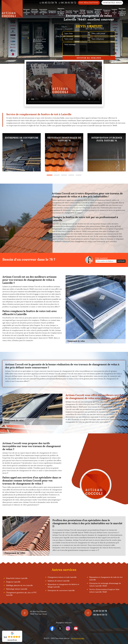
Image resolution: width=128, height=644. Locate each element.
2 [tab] (57, 175)
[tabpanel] (22, 152)
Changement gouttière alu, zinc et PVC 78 (98, 12)
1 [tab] (50, 175)
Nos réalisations (89, 3)
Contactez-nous (112, 3)
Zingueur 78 (76, 12)
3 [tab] (64, 175)
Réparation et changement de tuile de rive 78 (61, 12)
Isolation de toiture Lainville (59, 581)
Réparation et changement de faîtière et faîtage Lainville (63, 586)
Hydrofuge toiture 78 (90, 12)
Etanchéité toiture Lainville (17, 578)
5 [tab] (79, 175)
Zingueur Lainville (13, 582)
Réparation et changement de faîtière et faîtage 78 (122, 12)
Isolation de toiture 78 (114, 12)
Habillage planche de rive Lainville (19, 585)
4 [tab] (71, 175)
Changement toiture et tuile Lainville (62, 577)
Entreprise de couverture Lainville (61, 590)
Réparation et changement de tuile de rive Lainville (106, 578)
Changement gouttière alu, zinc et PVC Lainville (21, 594)
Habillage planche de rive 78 (83, 12)
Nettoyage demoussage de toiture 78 (35, 12)
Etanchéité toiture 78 (69, 12)
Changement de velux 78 (52, 12)
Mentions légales (78, 638)
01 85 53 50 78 (100, 611)
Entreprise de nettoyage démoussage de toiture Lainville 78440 (105, 585)
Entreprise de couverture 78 (27, 12)
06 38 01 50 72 (100, 615)
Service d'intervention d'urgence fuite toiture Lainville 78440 (104, 591)
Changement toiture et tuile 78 (107, 12)
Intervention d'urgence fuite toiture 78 (43, 12)
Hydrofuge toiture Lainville (17, 589)
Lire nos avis (12, 640)
